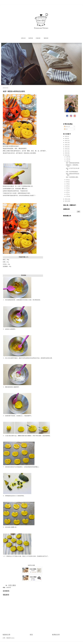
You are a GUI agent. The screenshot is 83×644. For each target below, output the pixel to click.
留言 (66, 129)
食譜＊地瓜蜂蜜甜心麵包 (72, 177)
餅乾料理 (9, 588)
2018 (66, 149)
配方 (19, 151)
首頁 (31, 635)
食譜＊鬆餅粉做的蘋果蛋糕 (73, 163)
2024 (66, 136)
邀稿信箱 (46, 38)
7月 (67, 184)
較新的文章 (7, 635)
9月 (67, 180)
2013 (66, 201)
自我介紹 (23, 38)
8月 (67, 182)
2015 (66, 155)
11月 (67, 159)
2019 (66, 147)
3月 (67, 192)
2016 (66, 153)
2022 (66, 141)
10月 (67, 161)
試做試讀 (38, 38)
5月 (67, 188)
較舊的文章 (56, 635)
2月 (67, 194)
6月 (67, 186)
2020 (66, 145)
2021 (66, 143)
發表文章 (67, 127)
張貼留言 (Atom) (10, 638)
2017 (66, 151)
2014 (66, 199)
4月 (67, 190)
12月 (67, 157)
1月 (67, 196)
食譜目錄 (31, 38)
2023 (66, 138)
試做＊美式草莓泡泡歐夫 (72, 172)
